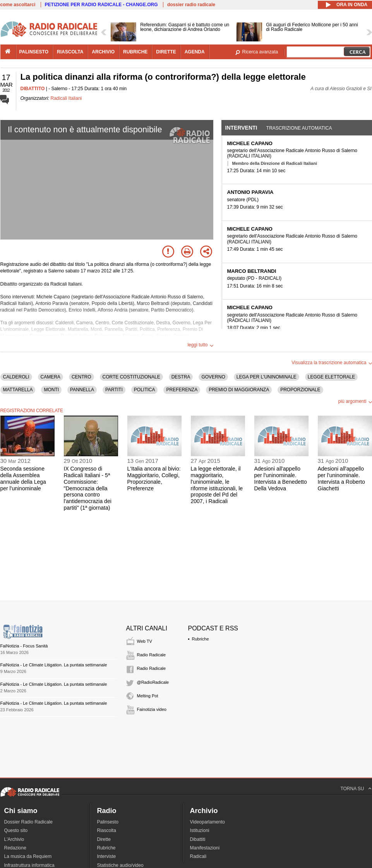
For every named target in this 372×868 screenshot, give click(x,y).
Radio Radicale (152, 655)
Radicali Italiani (66, 98)
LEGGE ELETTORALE (332, 377)
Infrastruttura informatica (29, 865)
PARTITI (114, 390)
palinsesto (34, 52)
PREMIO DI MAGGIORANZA (239, 390)
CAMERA (51, 377)
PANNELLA (82, 390)
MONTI (51, 390)
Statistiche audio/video (120, 865)
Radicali (198, 856)
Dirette (104, 839)
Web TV (145, 641)
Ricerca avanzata (260, 52)
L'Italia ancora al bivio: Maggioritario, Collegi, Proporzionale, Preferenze (154, 478)
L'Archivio (14, 839)
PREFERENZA (182, 390)
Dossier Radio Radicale (28, 822)
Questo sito (16, 830)
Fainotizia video (152, 709)
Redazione (15, 848)
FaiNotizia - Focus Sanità (24, 646)
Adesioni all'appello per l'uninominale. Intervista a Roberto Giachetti (341, 478)
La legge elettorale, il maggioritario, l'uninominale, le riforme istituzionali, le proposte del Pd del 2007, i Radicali (217, 485)
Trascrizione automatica (299, 128)
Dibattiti (198, 839)
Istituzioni (200, 830)
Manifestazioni (205, 848)
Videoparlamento (208, 822)
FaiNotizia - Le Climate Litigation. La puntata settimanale (54, 665)
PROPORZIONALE (300, 390)
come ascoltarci (18, 5)
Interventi (241, 128)
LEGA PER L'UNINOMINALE (267, 377)
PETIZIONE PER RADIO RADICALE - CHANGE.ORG (101, 5)
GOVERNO (213, 377)
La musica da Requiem (28, 856)
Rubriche (201, 639)
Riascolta (107, 830)
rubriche (135, 52)
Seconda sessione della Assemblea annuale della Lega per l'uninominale (23, 478)
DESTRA (181, 377)
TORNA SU (352, 789)
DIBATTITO (33, 89)
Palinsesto (108, 822)
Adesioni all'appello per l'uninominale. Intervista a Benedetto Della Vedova (281, 478)
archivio (103, 52)
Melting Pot (148, 696)
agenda (195, 52)
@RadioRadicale (153, 682)
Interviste (107, 856)
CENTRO (81, 377)
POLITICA (145, 390)
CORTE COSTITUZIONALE (131, 377)
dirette (166, 52)
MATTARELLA (18, 390)
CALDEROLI (16, 377)
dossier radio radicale (191, 5)
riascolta (70, 52)
